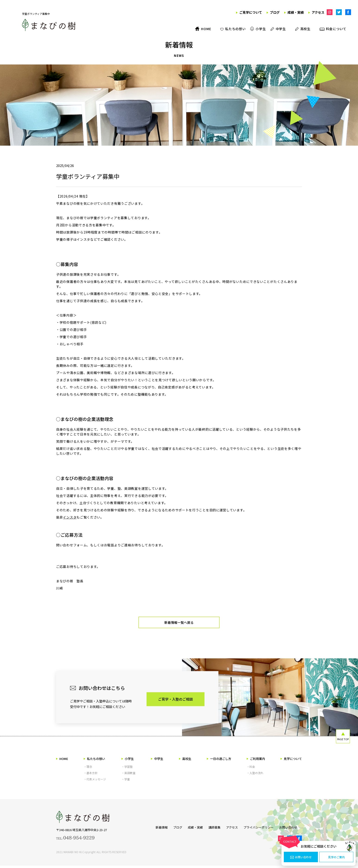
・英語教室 (128, 775)
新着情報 (152, 829)
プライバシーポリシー (261, 829)
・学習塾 (127, 769)
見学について (291, 761)
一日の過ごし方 (219, 761)
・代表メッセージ (95, 781)
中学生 (157, 761)
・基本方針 (91, 775)
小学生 (128, 761)
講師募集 (212, 829)
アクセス (232, 829)
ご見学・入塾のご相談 (176, 701)
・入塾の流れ (255, 775)
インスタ (70, 517)
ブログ (171, 829)
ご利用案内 (256, 761)
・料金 (251, 769)
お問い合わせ (301, 857)
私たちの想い (94, 761)
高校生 (185, 761)
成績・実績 (191, 829)
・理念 (88, 769)
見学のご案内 (336, 857)
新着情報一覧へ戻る (179, 624)
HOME (62, 761)
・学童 (126, 781)
